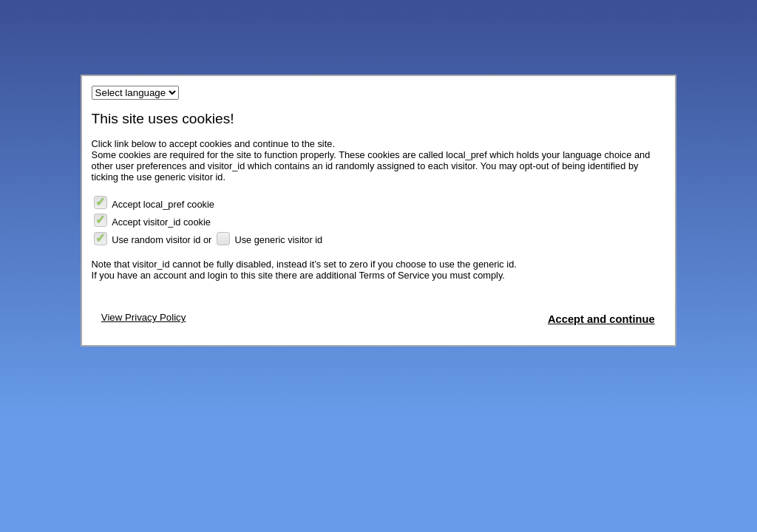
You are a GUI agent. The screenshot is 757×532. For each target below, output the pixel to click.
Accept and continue (601, 319)
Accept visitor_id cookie (152, 221)
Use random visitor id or (153, 239)
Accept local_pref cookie (154, 203)
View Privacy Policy (144, 317)
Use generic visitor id (269, 239)
